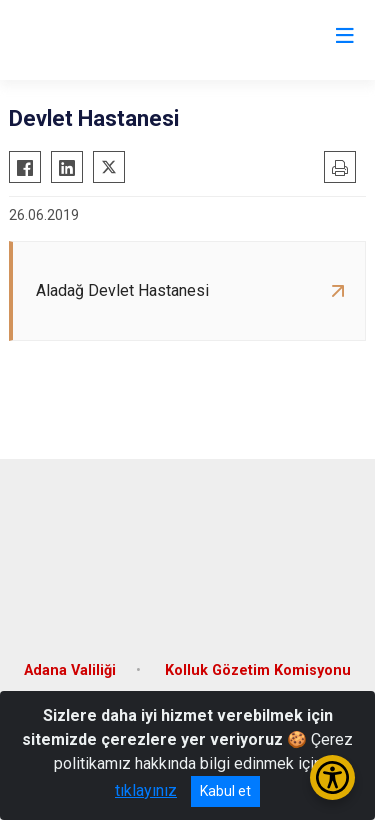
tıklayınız (146, 790)
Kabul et (225, 791)
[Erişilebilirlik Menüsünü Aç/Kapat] (332, 777)
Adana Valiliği (70, 670)
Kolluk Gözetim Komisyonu (258, 670)
